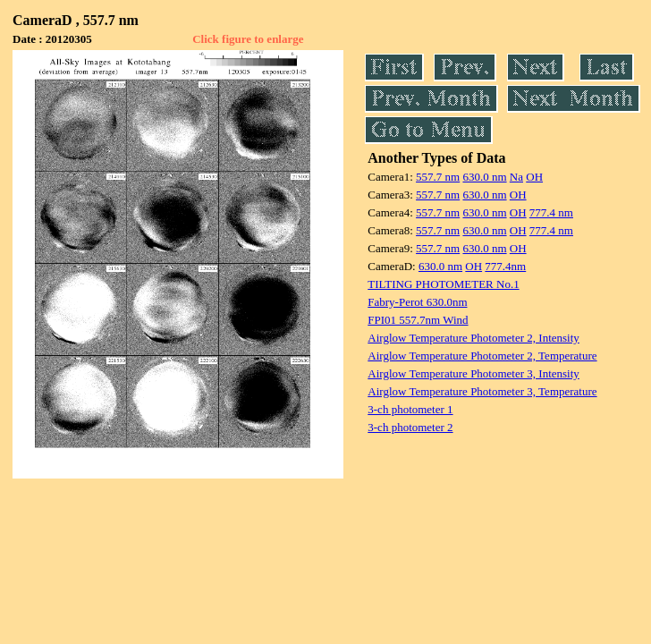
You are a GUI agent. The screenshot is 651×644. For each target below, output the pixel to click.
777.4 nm (551, 212)
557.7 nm (438, 177)
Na (516, 177)
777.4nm (505, 266)
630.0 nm (484, 177)
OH (534, 177)
